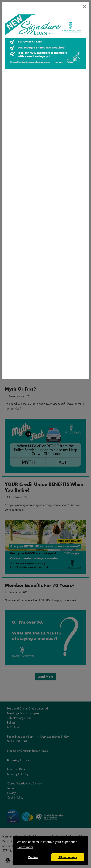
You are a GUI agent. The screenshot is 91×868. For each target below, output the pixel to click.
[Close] (85, 6)
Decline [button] (33, 857)
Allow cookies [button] (68, 857)
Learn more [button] (25, 847)
